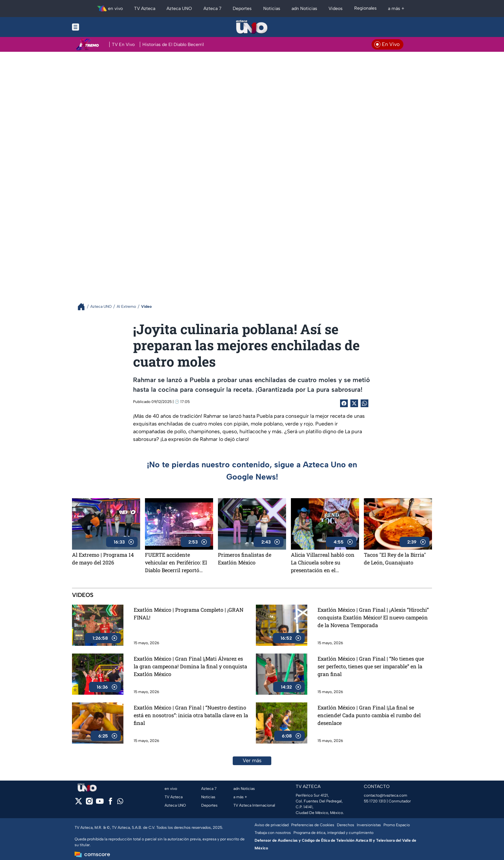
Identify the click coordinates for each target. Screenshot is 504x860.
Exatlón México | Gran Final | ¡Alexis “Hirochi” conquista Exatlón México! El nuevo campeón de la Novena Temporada (373, 617)
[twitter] (79, 803)
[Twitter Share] (354, 403)
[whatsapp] (120, 803)
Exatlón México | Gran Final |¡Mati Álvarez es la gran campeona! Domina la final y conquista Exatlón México (190, 666)
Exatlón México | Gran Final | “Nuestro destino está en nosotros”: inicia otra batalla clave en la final (191, 715)
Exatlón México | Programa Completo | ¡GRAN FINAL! (189, 613)
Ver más (252, 760)
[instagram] (89, 803)
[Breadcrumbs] (84, 307)
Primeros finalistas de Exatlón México (245, 558)
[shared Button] (364, 403)
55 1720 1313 (375, 801)
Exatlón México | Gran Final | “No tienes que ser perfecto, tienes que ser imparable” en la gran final (371, 666)
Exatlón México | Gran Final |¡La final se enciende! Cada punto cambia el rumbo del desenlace (369, 715)
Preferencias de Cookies (313, 825)
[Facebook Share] (344, 403)
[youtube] (100, 803)
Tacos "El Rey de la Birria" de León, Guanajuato (395, 558)
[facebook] (110, 803)
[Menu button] (98, 27)
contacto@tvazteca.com (386, 795)
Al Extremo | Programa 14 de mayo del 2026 (103, 558)
